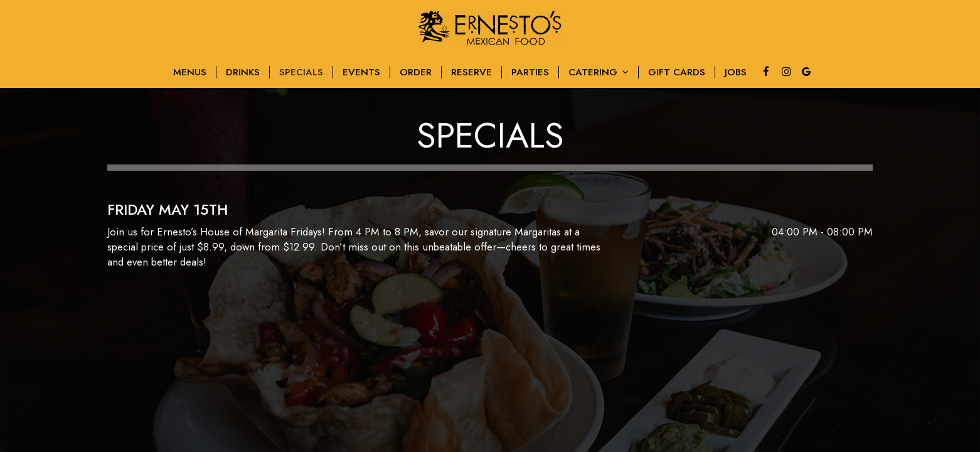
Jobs (736, 72)
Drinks (243, 72)
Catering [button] (599, 72)
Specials (301, 72)
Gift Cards (677, 72)
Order (416, 72)
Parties (530, 72)
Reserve (471, 72)
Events (361, 72)
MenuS (190, 72)
